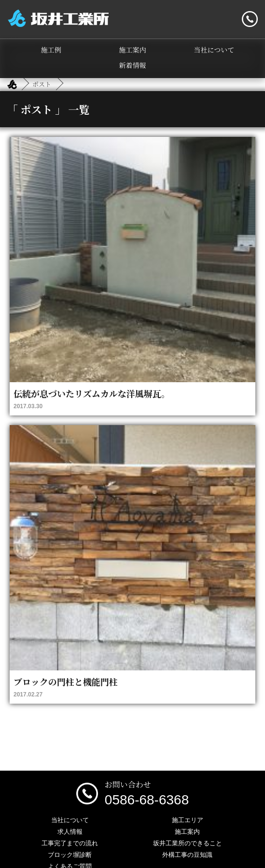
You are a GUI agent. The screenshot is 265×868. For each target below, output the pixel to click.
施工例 (51, 50)
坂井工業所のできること (188, 843)
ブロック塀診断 (70, 855)
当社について (214, 50)
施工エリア (188, 820)
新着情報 (133, 65)
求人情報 (70, 832)
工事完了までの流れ (70, 843)
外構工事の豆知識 (187, 855)
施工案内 (133, 50)
